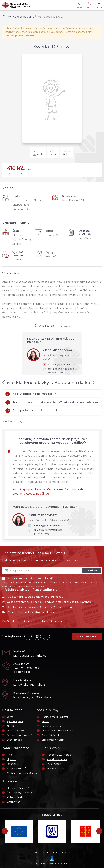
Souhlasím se (28, 578)
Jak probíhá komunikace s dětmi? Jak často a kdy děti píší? (52, 402)
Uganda (11, 759)
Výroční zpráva (15, 721)
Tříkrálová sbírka (55, 769)
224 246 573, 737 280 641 (61, 371)
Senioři (46, 721)
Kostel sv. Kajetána (57, 759)
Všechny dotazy (12, 422)
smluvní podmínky (12, 586)
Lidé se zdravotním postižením (58, 731)
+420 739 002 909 (26, 668)
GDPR (11, 726)
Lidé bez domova (51, 726)
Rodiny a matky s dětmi (55, 717)
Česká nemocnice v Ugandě (22, 773)
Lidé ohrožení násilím (53, 740)
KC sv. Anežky (54, 764)
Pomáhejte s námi (87, 636)
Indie (10, 755)
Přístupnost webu (17, 731)
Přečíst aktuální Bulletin (18, 621)
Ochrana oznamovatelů (20, 735)
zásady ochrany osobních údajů (78, 582)
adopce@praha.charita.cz (60, 364)
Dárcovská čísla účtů (18, 788)
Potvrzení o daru (16, 797)
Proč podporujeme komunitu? (31, 411)
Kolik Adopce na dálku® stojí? (31, 394)
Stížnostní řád (14, 740)
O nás (10, 717)
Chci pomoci (14, 802)
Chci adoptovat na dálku (19, 36)
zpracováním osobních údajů (38, 578)
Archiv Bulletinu (52, 621)
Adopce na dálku (24, 17)
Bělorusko (12, 764)
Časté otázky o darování (20, 793)
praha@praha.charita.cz (30, 656)
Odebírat (92, 570)
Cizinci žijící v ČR (51, 735)
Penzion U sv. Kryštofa (59, 755)
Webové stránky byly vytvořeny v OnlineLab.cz (52, 860)
